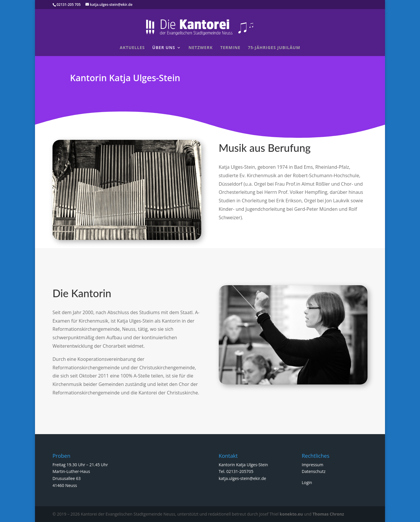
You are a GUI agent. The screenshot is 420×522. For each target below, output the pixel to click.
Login (307, 482)
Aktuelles (132, 48)
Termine (230, 48)
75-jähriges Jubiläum (274, 48)
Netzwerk (201, 48)
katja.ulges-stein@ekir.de (243, 478)
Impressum (312, 465)
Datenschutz (313, 471)
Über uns (164, 48)
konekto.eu (291, 514)
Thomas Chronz (328, 514)
